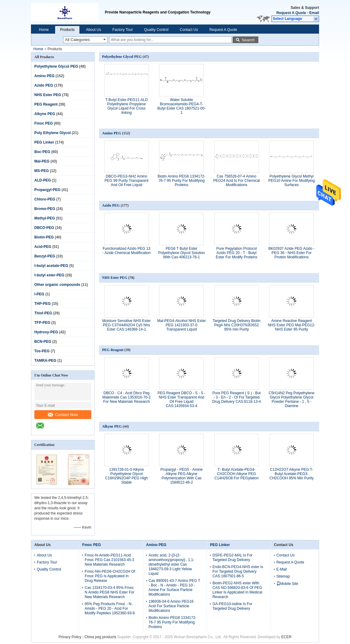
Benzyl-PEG (45, 256)
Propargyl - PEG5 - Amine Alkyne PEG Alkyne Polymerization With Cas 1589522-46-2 (181, 476)
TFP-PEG (42, 323)
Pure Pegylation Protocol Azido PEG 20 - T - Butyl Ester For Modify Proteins (236, 253)
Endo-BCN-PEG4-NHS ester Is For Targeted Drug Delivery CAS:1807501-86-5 (238, 571)
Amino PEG (44, 76)
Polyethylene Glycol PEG (56, 66)
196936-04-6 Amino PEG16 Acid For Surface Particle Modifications (171, 606)
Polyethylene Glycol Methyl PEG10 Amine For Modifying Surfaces (292, 181)
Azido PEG (44, 85)
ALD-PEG (43, 180)
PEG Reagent (46, 104)
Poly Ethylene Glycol (53, 133)
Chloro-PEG (45, 199)
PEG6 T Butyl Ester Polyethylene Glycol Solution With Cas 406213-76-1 (181, 253)
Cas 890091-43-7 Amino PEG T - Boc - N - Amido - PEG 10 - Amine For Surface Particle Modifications (174, 588)
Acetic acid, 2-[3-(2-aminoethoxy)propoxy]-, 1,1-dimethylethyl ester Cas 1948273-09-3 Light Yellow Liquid (171, 564)
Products (67, 30)
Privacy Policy (70, 637)
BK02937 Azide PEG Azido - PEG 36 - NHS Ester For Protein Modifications (292, 253)
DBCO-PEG (44, 228)
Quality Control (156, 30)
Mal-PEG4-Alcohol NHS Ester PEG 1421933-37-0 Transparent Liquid (182, 325)
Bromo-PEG (45, 209)
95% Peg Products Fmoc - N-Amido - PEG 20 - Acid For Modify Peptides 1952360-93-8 (110, 608)
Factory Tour (123, 30)
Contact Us (189, 30)
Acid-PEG (43, 247)
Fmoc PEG (44, 123)
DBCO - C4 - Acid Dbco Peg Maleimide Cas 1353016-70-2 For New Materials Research (126, 397)
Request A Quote (291, 13)
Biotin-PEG (44, 237)
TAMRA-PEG (45, 361)
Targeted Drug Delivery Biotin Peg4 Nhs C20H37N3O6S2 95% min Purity (237, 325)
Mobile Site (287, 584)
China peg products (100, 637)
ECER (286, 637)
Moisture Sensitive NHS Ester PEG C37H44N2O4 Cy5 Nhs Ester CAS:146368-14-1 (127, 325)
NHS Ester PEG (48, 95)
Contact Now (63, 415)
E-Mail (282, 569)
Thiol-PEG (43, 313)
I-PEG (39, 294)
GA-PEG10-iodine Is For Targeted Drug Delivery (232, 606)
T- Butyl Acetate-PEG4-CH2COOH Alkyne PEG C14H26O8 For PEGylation (236, 474)
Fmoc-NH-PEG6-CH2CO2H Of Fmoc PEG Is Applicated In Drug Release (110, 576)
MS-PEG (42, 171)
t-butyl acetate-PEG (51, 266)
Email (314, 13)
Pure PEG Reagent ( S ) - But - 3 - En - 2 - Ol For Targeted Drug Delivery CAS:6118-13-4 (236, 397)
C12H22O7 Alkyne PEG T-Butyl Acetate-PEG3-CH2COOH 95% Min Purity (291, 474)
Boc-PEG (42, 152)
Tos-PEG (42, 351)
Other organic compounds (57, 285)
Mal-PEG (42, 161)
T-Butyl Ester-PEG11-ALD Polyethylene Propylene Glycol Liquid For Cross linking (126, 106)
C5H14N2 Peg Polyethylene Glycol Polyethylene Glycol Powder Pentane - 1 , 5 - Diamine (292, 399)
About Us (93, 30)
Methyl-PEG (45, 218)
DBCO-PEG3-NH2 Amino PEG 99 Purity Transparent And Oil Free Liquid (126, 181)
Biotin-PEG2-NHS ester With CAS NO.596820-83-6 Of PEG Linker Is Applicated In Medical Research (237, 590)
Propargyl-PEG (47, 190)
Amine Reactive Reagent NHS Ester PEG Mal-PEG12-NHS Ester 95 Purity (292, 325)
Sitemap (283, 576)
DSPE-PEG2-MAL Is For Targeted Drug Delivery (232, 558)
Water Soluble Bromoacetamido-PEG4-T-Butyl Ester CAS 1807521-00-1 (182, 106)
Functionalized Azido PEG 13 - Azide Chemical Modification (126, 251)
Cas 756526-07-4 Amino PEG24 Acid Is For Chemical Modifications (237, 181)
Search (248, 40)
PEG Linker (44, 142)
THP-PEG (42, 304)
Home (44, 30)
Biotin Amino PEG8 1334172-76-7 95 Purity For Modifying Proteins (181, 181)
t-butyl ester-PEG (49, 275)
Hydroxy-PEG (46, 332)
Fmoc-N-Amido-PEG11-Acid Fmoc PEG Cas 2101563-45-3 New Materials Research (109, 560)
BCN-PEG (43, 342)
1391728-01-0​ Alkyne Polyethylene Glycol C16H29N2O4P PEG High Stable (127, 476)
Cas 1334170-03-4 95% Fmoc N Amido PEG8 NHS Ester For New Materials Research (109, 592)
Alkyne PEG (45, 114)
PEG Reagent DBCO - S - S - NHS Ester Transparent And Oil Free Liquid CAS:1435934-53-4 (182, 399)
